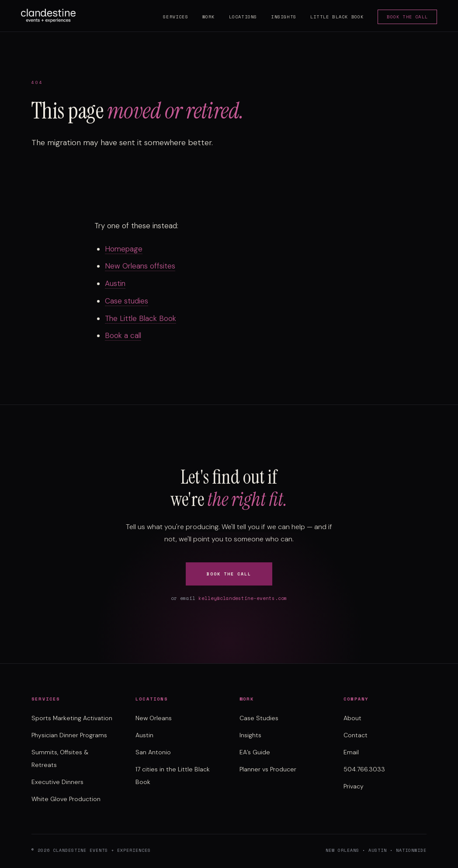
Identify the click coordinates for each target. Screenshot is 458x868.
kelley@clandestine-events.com (243, 598)
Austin (115, 283)
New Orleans (154, 718)
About (352, 718)
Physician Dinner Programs (69, 735)
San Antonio (153, 752)
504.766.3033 (364, 769)
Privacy (354, 786)
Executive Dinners (57, 782)
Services (176, 17)
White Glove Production (66, 799)
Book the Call (407, 17)
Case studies (127, 301)
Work (209, 17)
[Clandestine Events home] (48, 16)
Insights (284, 17)
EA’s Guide (255, 752)
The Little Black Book (141, 318)
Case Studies (259, 718)
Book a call (123, 335)
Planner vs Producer (268, 769)
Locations (243, 17)
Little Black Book (337, 17)
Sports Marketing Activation (72, 718)
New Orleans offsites (140, 266)
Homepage (124, 249)
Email (351, 752)
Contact (356, 735)
